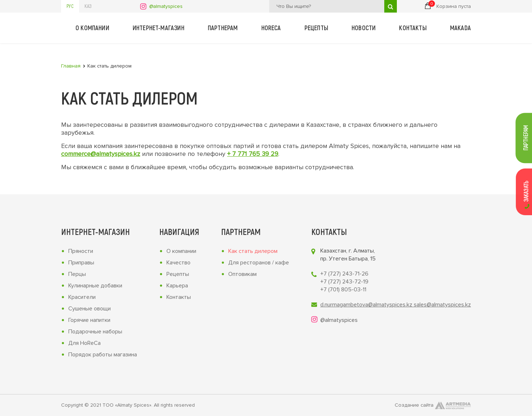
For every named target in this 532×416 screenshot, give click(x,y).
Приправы (81, 263)
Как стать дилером (253, 251)
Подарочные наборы (95, 332)
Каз (88, 6)
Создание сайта (433, 405)
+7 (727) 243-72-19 (344, 282)
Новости (364, 28)
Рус (70, 6)
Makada (460, 28)
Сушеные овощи (90, 309)
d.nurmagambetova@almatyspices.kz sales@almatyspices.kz (396, 305)
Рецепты (316, 28)
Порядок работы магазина (103, 355)
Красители (82, 297)
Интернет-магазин (159, 28)
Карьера (177, 286)
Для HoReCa (84, 343)
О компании (92, 28)
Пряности (81, 251)
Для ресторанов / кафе (259, 263)
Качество (178, 263)
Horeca (271, 28)
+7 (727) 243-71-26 (344, 274)
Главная (71, 66)
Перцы (77, 274)
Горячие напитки (89, 320)
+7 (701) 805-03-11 (343, 290)
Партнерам (223, 28)
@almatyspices (166, 6)
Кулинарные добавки (95, 286)
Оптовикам (242, 274)
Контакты (413, 28)
